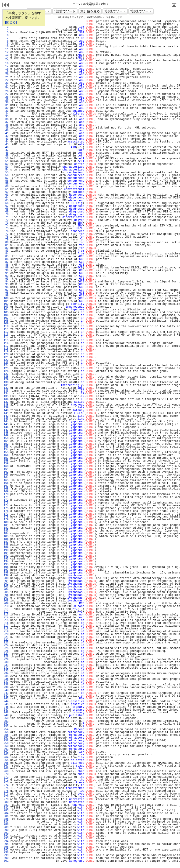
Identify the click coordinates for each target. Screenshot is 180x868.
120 (6, 354)
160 (6, 466)
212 (6, 612)
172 (6, 500)
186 (6, 539)
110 (6, 326)
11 (6, 49)
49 (6, 156)
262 (6, 752)
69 (6, 212)
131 (6, 385)
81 (6, 245)
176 (6, 511)
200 (6, 578)
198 (6, 573)
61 (6, 189)
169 (6, 492)
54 (6, 170)
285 (6, 816)
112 (6, 332)
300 (6, 858)
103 (6, 307)
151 (6, 441)
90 (6, 271)
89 (6, 268)
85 (6, 257)
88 (6, 265)
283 (6, 811)
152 (6, 444)
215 (6, 620)
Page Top (174, 5)
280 (6, 802)
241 (6, 693)
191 (6, 553)
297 (6, 850)
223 (6, 643)
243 (6, 699)
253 (6, 727)
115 (6, 340)
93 (6, 279)
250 (6, 718)
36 (6, 119)
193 (6, 559)
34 (6, 114)
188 (6, 545)
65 (6, 201)
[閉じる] (11, 22)
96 (6, 287)
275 (6, 788)
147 (6, 430)
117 (6, 346)
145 (6, 424)
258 (6, 741)
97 (6, 290)
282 (6, 808)
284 (6, 813)
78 (6, 237)
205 (6, 592)
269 (6, 771)
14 (6, 58)
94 (6, 282)
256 (6, 735)
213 (6, 615)
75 (6, 229)
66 (6, 203)
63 (6, 195)
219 (6, 632)
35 (6, 117)
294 (6, 841)
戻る (6, 5)
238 (6, 685)
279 (6, 799)
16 (6, 63)
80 (6, 243)
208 (6, 601)
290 (6, 830)
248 (6, 713)
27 (6, 94)
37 (6, 122)
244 (6, 701)
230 (6, 662)
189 (6, 548)
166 (6, 483)
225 (6, 648)
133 (6, 391)
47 (6, 150)
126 (6, 371)
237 (6, 682)
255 (6, 732)
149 (6, 436)
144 (6, 422)
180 (6, 522)
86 (6, 259)
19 (6, 72)
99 (6, 296)
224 (6, 646)
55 (6, 173)
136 (6, 399)
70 (6, 215)
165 (6, 480)
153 (6, 447)
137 (6, 402)
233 (6, 671)
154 (6, 450)
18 (6, 69)
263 (6, 755)
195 (6, 564)
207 (6, 598)
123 (6, 363)
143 (6, 419)
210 (6, 606)
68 (6, 209)
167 (6, 486)
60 (6, 187)
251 (6, 721)
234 (6, 674)
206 (6, 595)
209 (6, 604)
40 (6, 131)
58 (6, 181)
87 (6, 262)
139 (6, 408)
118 (6, 349)
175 (6, 508)
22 (6, 80)
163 (6, 475)
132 (6, 388)
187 (6, 542)
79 (6, 240)
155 (6, 452)
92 (6, 276)
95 (6, 285)
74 (6, 226)
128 (6, 377)
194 (6, 562)
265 (6, 760)
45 (6, 145)
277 (6, 794)
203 (6, 587)
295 (6, 844)
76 (6, 231)
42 (6, 136)
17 (6, 66)
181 (6, 525)
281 (6, 805)
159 (6, 464)
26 (6, 91)
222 (6, 640)
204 (6, 590)
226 (6, 651)
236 (6, 679)
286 (6, 819)
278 (6, 797)
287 (6, 822)
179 (6, 520)
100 (6, 299)
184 (6, 534)
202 (6, 584)
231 (6, 665)
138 (6, 405)
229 (6, 660)
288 (6, 825)
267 (6, 766)
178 (6, 517)
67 (6, 206)
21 (6, 77)
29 (6, 100)
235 (6, 676)
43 (6, 139)
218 (6, 629)
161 (6, 469)
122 (6, 360)
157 (6, 458)
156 (6, 455)
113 (6, 335)
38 (6, 125)
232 (6, 668)
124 (6, 366)
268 (6, 769)
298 (6, 853)
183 (6, 531)
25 (6, 89)
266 (6, 763)
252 (6, 724)
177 (6, 514)
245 (6, 704)
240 (6, 690)
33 (6, 111)
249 (6, 715)
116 (6, 343)
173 (6, 503)
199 (6, 576)
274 (6, 785)
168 (6, 489)
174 (6, 506)
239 (6, 687)
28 (6, 97)
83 (6, 251)
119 (6, 352)
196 (6, 567)
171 (6, 497)
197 (6, 570)
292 (6, 836)
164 (6, 478)
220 (6, 634)
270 (6, 774)
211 (6, 609)
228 (6, 657)
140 (6, 410)
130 (6, 382)
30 (6, 103)
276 (6, 791)
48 (6, 153)
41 (6, 133)
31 (6, 105)
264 (6, 757)
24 (6, 86)
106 (6, 315)
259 (6, 743)
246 (6, 707)
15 (6, 61)
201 (6, 581)
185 (6, 536)
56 (6, 175)
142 (6, 416)
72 (6, 220)
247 (6, 710)
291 (6, 833)
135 (6, 396)
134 (6, 394)
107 (6, 318)
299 (6, 855)
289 (6, 827)
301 (6, 861)
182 (6, 528)
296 (6, 847)
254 (6, 729)
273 (6, 783)
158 (6, 461)
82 (6, 248)
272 (6, 780)
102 (6, 304)
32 (6, 108)
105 (6, 312)
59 (6, 184)
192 (6, 556)
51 (6, 161)
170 (6, 494)
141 (6, 413)
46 (6, 147)
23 (6, 83)
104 (6, 310)
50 (6, 159)
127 (6, 374)
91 (6, 273)
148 (6, 433)
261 (6, 749)
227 (6, 654)
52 (6, 164)
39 (6, 128)
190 (6, 550)
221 (6, 637)
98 (6, 293)
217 (6, 626)
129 (6, 380)
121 (6, 357)
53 (6, 167)
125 (6, 368)
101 (6, 301)
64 (6, 198)
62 (6, 192)
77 (6, 234)
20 (6, 75)
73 (6, 223)
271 (6, 777)
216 (6, 623)
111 (6, 329)
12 (6, 52)
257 (6, 738)
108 (6, 321)
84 (6, 254)
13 (6, 55)
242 (6, 696)
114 (6, 338)
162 (6, 472)
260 (6, 746)
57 (6, 178)
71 (6, 217)
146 (6, 427)
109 (6, 324)
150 (6, 438)
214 (6, 618)
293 (6, 839)
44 (6, 142)
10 (6, 47)
